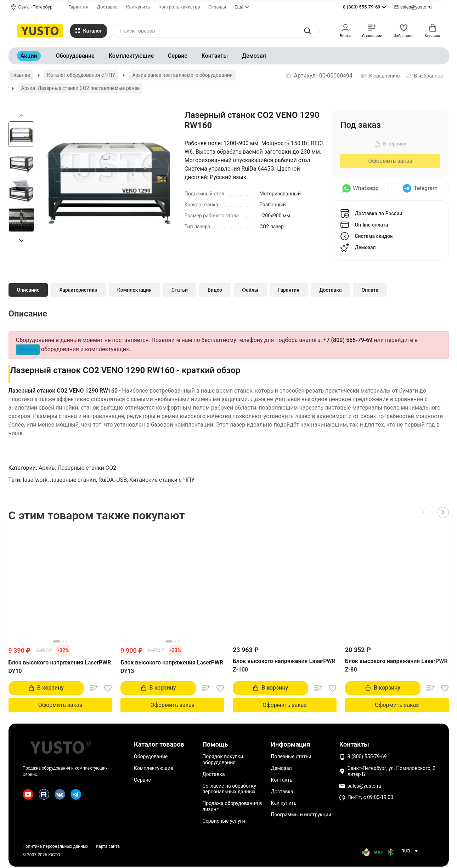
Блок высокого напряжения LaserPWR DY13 (172, 667)
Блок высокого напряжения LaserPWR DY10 (60, 667)
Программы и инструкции (301, 815)
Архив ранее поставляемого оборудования (182, 75)
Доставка (107, 7)
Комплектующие (131, 56)
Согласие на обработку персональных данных (229, 789)
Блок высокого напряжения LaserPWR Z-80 (396, 665)
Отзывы (217, 7)
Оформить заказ (390, 161)
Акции (29, 56)
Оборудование (75, 56)
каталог (28, 349)
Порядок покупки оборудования (223, 759)
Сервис (178, 56)
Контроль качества (179, 7)
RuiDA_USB (113, 480)
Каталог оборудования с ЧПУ (81, 75)
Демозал (254, 56)
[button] (21, 240)
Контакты (215, 56)
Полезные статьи (291, 756)
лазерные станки (73, 480)
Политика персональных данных (56, 846)
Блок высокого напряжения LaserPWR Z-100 (284, 665)
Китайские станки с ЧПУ (162, 480)
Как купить (138, 7)
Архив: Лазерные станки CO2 (77, 468)
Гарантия (79, 7)
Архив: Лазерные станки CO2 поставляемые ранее (81, 88)
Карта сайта (108, 846)
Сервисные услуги (224, 821)
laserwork (35, 480)
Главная (21, 75)
